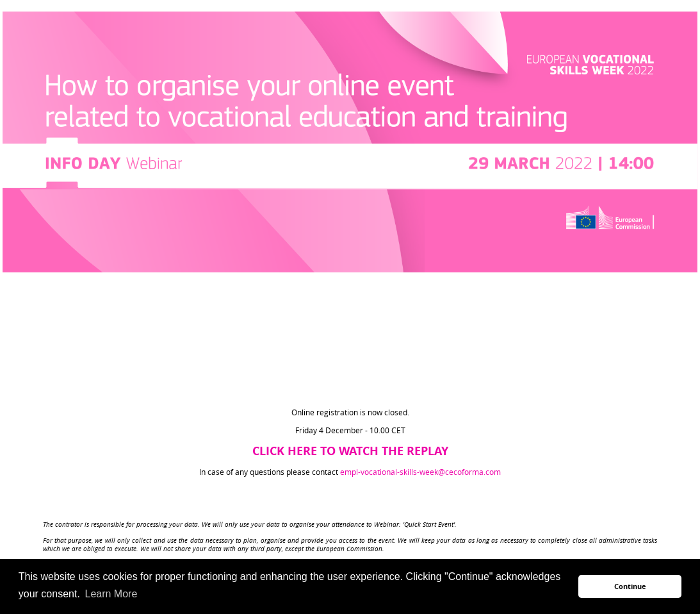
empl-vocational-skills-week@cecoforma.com (420, 472)
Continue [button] (630, 586)
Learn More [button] (111, 594)
